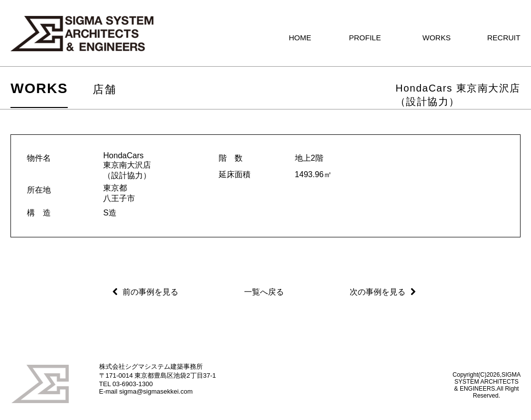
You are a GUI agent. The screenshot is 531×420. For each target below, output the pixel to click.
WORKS (39, 88)
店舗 (104, 89)
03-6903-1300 (133, 384)
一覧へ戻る (264, 292)
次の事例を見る (378, 292)
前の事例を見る (150, 292)
